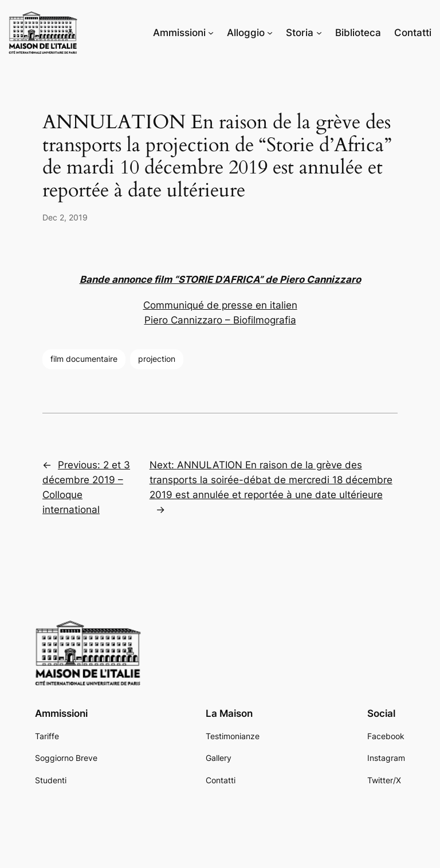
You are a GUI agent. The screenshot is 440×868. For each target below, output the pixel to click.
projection (157, 359)
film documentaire (84, 359)
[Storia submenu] (319, 33)
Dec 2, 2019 (65, 217)
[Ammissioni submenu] (211, 33)
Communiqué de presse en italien (220, 305)
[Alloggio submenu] (270, 33)
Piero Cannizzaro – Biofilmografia (220, 320)
